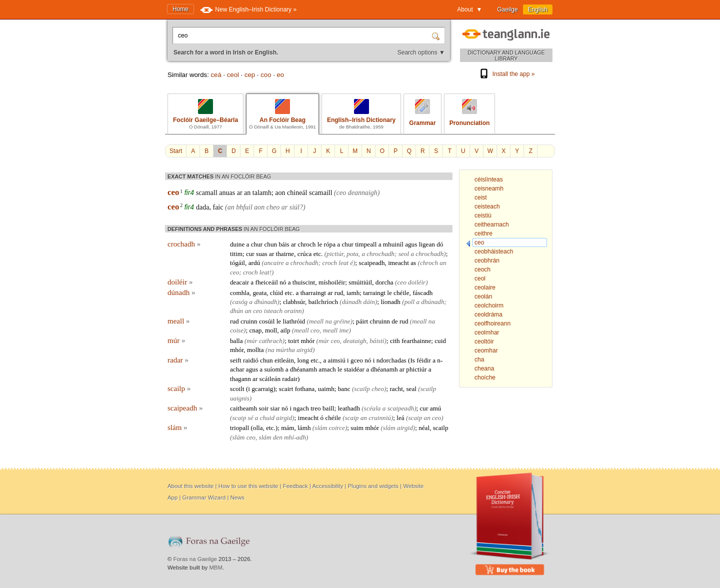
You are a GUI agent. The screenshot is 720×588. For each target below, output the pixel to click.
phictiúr (416, 369)
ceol (233, 75)
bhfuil (244, 207)
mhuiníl (393, 244)
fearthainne (416, 341)
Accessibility (327, 486)
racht (396, 389)
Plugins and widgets (373, 486)
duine (237, 244)
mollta (255, 350)
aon (280, 193)
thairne (285, 254)
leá (400, 418)
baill (328, 408)
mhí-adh (295, 437)
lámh (304, 428)
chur (257, 244)
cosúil (267, 321)
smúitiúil (360, 282)
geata (259, 293)
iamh (353, 293)
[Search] (437, 35)
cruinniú (380, 418)
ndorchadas (391, 360)
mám (287, 428)
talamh (262, 193)
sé (251, 418)
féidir (424, 360)
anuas (227, 193)
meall (179, 321)
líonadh (390, 302)
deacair (239, 282)
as (413, 263)
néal (424, 428)
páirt (362, 321)
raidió (251, 360)
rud (339, 293)
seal (411, 389)
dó (440, 244)
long (303, 360)
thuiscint (304, 282)
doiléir (180, 282)
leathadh (349, 408)
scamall (207, 193)
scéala (372, 408)
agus (411, 244)
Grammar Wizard (204, 497)
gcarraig (262, 389)
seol (404, 254)
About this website (190, 486)
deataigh (354, 341)
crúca (305, 254)
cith (395, 341)
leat (343, 263)
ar (240, 193)
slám (177, 427)
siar (275, 408)
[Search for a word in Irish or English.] (303, 35)
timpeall (366, 244)
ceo (173, 192)
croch (329, 263)
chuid (267, 418)
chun (271, 244)
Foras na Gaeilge (195, 559)
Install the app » (506, 74)
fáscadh (422, 293)
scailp (179, 388)
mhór (307, 341)
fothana (305, 389)
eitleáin (284, 360)
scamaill (321, 193)
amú (436, 408)
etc (317, 254)
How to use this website (248, 486)
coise (237, 330)
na (329, 321)
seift (236, 360)
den (278, 437)
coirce (336, 428)
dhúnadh (265, 302)
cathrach (271, 341)
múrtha (285, 350)
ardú (254, 263)
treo (316, 408)
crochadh (184, 244)
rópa (330, 244)
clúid (276, 293)
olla (258, 428)
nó (283, 282)
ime (344, 330)
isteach (273, 311)
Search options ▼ (421, 52)
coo (266, 75)
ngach (301, 408)
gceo (357, 360)
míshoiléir (332, 282)
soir (263, 408)
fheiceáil (267, 282)
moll (271, 330)
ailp (285, 330)
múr (176, 340)
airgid (304, 350)
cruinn (249, 321)
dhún (236, 311)
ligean (427, 244)
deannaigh (363, 193)
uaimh (326, 389)
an (247, 193)
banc (344, 389)
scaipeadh (372, 263)
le (320, 244)
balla (236, 341)
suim (357, 428)
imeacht (398, 263)
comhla (240, 293)
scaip (239, 418)
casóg (240, 302)
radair (290, 379)
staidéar (354, 369)
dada (202, 207)
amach (327, 369)
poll (410, 302)
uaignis (240, 398)
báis (284, 244)
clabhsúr (294, 302)
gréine (342, 321)
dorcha (384, 282)
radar (178, 360)
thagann (240, 379)
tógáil (237, 263)
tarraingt (374, 293)
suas (262, 254)
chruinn (380, 321)
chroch (307, 244)
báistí (377, 341)
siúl (294, 207)
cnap (255, 330)
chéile (401, 293)
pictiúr (335, 254)
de (394, 321)
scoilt (237, 389)
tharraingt (313, 293)
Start (176, 151)
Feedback (295, 486)
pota (352, 254)
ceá (216, 75)
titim (236, 254)
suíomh (274, 369)
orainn (293, 311)
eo (280, 75)
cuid (440, 341)
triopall (239, 428)
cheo (273, 207)
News (237, 497)
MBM (216, 567)
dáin (369, 302)
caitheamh (243, 408)
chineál (297, 193)
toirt (293, 341)
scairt (286, 389)
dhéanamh (303, 369)
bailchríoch (323, 302)
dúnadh (181, 292)
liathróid (294, 321)
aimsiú (337, 360)
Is (412, 360)
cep (250, 75)
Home (180, 9)
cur (250, 254)
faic (218, 207)
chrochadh (380, 254)
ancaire (274, 263)
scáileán (270, 379)
